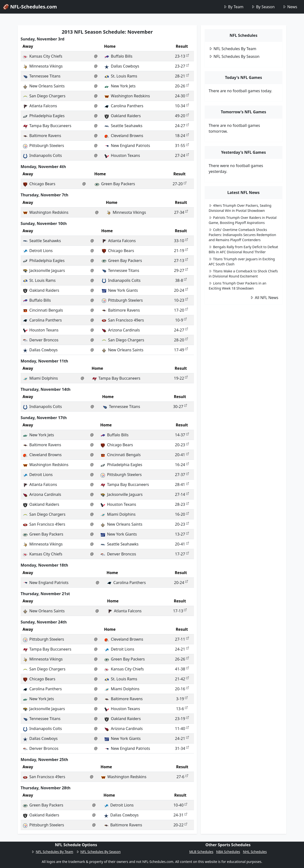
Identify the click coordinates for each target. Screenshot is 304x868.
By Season (263, 7)
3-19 (182, 699)
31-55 (182, 146)
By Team (233, 7)
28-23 (182, 504)
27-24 (182, 155)
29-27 (181, 270)
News (290, 7)
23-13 (182, 56)
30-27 (180, 407)
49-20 (182, 116)
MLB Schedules (201, 852)
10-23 (181, 300)
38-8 (181, 280)
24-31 (180, 815)
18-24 (182, 136)
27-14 (182, 494)
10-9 (181, 320)
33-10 (181, 241)
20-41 (182, 455)
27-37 (182, 475)
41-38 (182, 669)
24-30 (182, 96)
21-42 (182, 679)
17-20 (181, 310)
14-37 (182, 435)
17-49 (181, 350)
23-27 (182, 66)
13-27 (182, 534)
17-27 (182, 554)
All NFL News (264, 298)
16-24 (182, 465)
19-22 (181, 378)
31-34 (182, 748)
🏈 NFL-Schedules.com (30, 7)
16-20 (182, 514)
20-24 (181, 290)
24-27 (182, 126)
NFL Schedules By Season (234, 56)
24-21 (182, 649)
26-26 (182, 659)
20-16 (182, 689)
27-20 (180, 184)
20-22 (180, 825)
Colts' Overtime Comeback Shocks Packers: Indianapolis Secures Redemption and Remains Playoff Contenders (242, 235)
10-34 (182, 106)
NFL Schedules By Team (233, 49)
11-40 (182, 729)
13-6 (182, 709)
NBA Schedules (228, 852)
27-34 (181, 212)
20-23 (182, 445)
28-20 (181, 340)
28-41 (182, 484)
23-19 (182, 719)
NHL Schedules (255, 852)
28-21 (182, 76)
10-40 (180, 805)
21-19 (181, 251)
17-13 (180, 611)
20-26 (182, 86)
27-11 (182, 639)
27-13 (181, 261)
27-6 (182, 777)
